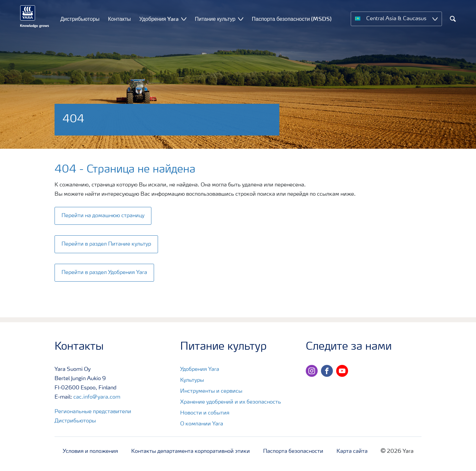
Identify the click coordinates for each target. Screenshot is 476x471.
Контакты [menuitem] (119, 19)
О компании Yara (202, 424)
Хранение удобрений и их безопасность (231, 402)
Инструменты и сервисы (211, 391)
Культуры (192, 380)
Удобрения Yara (200, 370)
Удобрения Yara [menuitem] (159, 19)
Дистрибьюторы (75, 421)
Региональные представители (93, 412)
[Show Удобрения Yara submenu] (184, 19)
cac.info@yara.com (97, 397)
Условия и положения (90, 451)
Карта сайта (352, 451)
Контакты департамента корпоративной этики (191, 451)
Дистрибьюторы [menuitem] (80, 19)
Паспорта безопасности (293, 451)
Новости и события (205, 413)
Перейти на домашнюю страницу (103, 216)
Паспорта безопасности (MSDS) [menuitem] (292, 19)
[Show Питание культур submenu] (241, 19)
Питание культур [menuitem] (215, 19)
